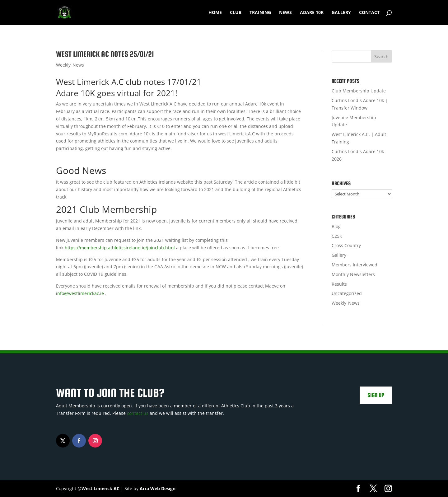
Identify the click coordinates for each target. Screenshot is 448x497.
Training (260, 13)
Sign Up (376, 395)
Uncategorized (347, 293)
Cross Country (346, 245)
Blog (336, 226)
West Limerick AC (100, 488)
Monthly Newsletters (353, 274)
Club (236, 13)
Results (339, 284)
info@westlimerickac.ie (80, 293)
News (285, 13)
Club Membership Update (359, 91)
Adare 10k (312, 13)
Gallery (341, 13)
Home (215, 13)
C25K (337, 236)
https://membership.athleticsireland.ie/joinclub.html (120, 248)
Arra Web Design (158, 488)
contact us (138, 413)
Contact (369, 13)
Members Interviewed (355, 265)
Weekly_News (70, 65)
